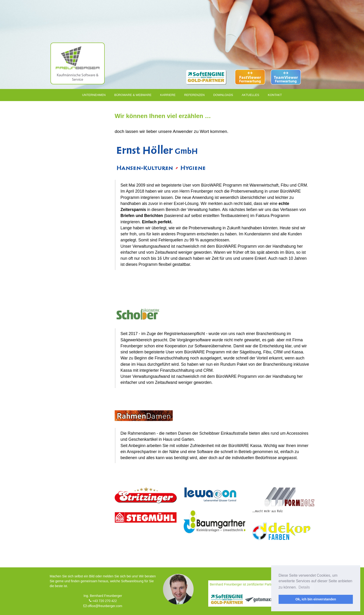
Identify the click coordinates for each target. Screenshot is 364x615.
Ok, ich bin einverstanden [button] (316, 599)
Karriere (168, 95)
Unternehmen (94, 95)
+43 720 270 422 (103, 601)
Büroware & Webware (133, 95)
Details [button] (304, 587)
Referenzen (194, 95)
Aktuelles (250, 95)
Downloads (223, 95)
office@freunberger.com (103, 606)
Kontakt (275, 95)
